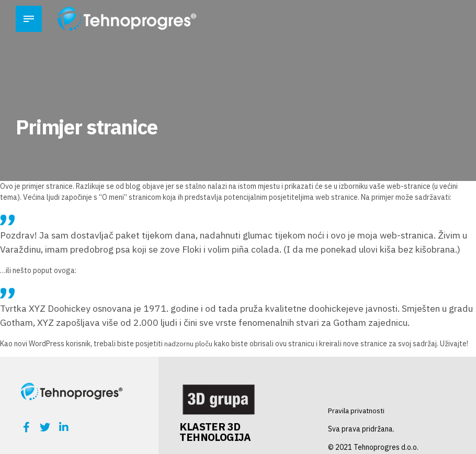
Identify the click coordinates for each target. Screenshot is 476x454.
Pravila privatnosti (358, 411)
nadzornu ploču (189, 344)
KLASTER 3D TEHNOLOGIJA (215, 432)
